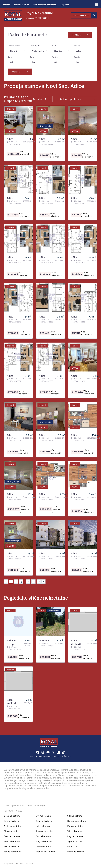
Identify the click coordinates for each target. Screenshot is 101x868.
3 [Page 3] (21, 581)
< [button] (6, 581)
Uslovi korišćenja (62, 756)
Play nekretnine (75, 836)
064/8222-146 (44, 18)
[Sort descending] (50, 99)
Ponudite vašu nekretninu (45, 5)
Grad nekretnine (12, 815)
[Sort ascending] (46, 99)
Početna (6, 5)
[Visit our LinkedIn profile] (58, 752)
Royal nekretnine (44, 820)
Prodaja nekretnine (45, 851)
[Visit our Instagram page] (43, 752)
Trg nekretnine (75, 841)
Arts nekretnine (12, 846)
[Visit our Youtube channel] (48, 752)
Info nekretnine (12, 820)
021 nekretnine (75, 815)
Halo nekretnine (44, 825)
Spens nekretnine (44, 831)
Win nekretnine (75, 831)
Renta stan (73, 846)
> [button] (43, 581)
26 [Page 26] (39, 581)
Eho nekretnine (12, 831)
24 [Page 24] (28, 581)
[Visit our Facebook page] (38, 752)
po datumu (76, 99)
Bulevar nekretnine (77, 820)
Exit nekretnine (43, 836)
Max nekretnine (12, 841)
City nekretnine (43, 815)
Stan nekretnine (12, 836)
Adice (79, 50)
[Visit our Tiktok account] (63, 752)
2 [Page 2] (16, 581)
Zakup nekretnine (13, 851)
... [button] (25, 581)
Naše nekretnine (22, 5)
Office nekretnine (13, 825)
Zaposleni (66, 5)
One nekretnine (43, 846)
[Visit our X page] (53, 752)
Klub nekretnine (75, 825)
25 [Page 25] (33, 581)
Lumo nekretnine (76, 851)
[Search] (94, 15)
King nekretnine (44, 841)
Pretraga (20, 71)
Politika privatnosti (41, 756)
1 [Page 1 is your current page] (11, 581)
